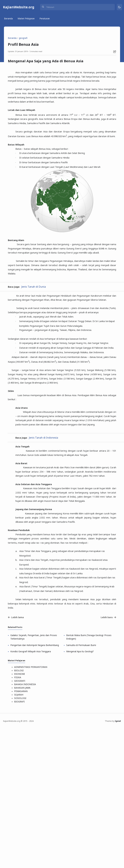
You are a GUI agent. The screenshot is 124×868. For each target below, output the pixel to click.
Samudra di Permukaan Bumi (82, 781)
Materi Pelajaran (27, 19)
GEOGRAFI (21, 821)
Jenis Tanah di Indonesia (46, 530)
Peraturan (45, 19)
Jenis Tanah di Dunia (36, 327)
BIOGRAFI (20, 841)
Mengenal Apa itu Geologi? (80, 791)
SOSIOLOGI (21, 838)
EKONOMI (20, 814)
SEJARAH (20, 834)
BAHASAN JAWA (23, 828)
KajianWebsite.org (19, 8)
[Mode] (119, 8)
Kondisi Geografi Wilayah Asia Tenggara (32, 791)
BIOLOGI (20, 811)
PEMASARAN (22, 831)
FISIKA (19, 818)
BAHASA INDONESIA (26, 824)
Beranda (9, 19)
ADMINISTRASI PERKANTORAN (32, 808)
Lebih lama (17, 751)
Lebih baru (107, 751)
